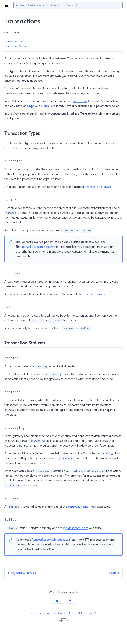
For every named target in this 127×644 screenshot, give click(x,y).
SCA (112, 463)
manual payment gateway (39, 247)
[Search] (68, 5)
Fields (112, 582)
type (32, 106)
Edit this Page (86, 623)
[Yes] (57, 610)
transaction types (79, 516)
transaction (85, 101)
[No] (70, 610)
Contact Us (63, 623)
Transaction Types (16, 41)
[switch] (63, 630)
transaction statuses (100, 187)
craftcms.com (40, 623)
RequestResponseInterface (53, 549)
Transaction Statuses (18, 46)
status (46, 106)
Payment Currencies (25, 582)
